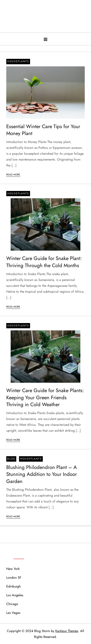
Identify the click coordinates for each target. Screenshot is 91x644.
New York (13, 569)
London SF (14, 578)
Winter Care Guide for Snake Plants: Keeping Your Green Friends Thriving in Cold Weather (45, 397)
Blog (11, 459)
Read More (13, 175)
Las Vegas (13, 613)
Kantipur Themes (67, 631)
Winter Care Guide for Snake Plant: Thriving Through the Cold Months (44, 262)
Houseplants (18, 61)
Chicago (12, 604)
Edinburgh (13, 586)
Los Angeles (15, 595)
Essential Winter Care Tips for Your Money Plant (43, 130)
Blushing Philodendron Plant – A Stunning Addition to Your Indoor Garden (42, 474)
